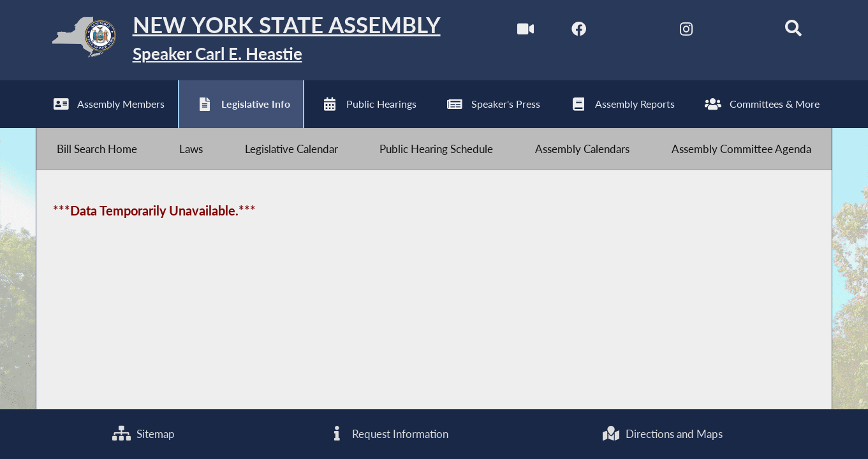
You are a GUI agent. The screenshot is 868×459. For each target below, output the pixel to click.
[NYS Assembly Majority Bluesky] (739, 31)
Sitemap (143, 434)
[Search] (793, 31)
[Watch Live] (525, 31)
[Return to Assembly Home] (238, 40)
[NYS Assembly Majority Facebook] (579, 31)
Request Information (388, 434)
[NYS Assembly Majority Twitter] (632, 31)
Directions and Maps (662, 434)
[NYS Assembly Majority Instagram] (686, 31)
